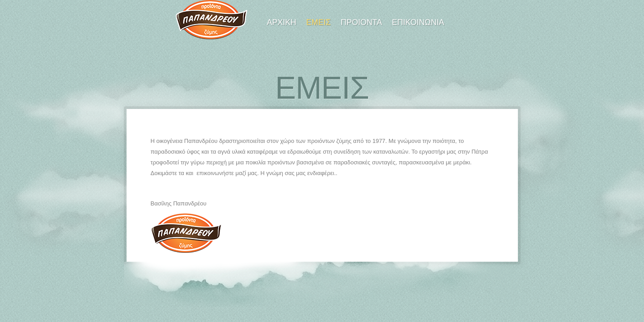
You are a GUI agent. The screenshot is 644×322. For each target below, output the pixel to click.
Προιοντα (362, 22)
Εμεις (319, 22)
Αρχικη (282, 22)
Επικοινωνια (418, 22)
